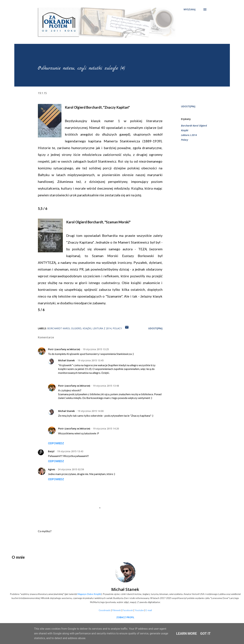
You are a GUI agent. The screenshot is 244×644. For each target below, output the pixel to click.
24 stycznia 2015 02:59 (71, 469)
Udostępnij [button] (188, 106)
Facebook (128, 610)
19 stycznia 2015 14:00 (91, 411)
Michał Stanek (66, 360)
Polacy (185, 140)
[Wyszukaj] (190, 9)
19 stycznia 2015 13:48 (106, 386)
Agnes (52, 469)
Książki (185, 130)
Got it (205, 634)
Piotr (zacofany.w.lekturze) (64, 349)
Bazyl (51, 451)
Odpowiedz (56, 443)
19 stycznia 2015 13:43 (70, 451)
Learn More (186, 634)
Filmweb (117, 610)
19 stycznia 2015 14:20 (106, 429)
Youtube (139, 610)
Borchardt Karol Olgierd (194, 126)
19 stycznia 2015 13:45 (91, 360)
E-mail (149, 610)
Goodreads (105, 610)
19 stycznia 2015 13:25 (96, 349)
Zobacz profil (125, 617)
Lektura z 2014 (189, 135)
